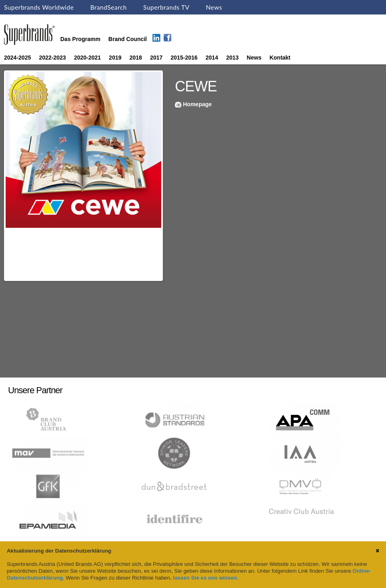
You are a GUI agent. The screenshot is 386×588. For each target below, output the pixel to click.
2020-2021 (87, 58)
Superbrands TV (166, 7)
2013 (232, 58)
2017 (156, 58)
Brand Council (128, 39)
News (214, 7)
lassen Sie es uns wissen (205, 578)
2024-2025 (17, 58)
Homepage (197, 104)
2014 (212, 58)
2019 (115, 58)
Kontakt (280, 58)
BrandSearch (108, 7)
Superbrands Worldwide (39, 7)
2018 (136, 58)
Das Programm (80, 39)
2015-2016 (184, 58)
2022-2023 (52, 58)
